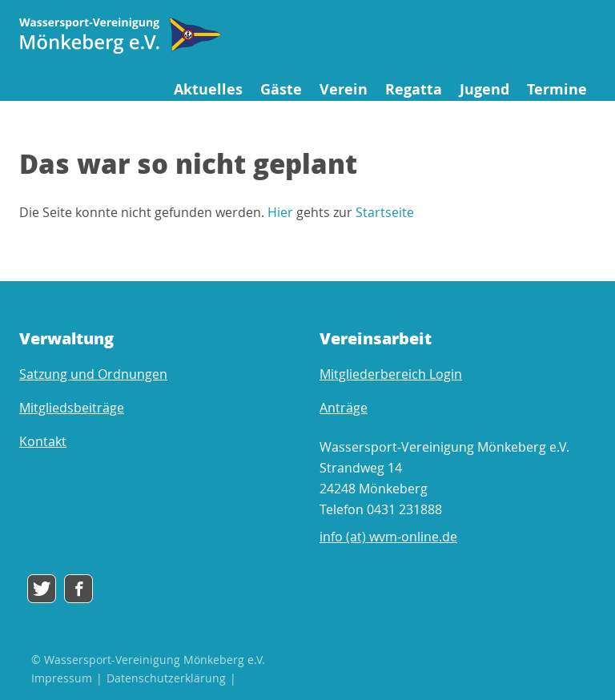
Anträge (344, 408)
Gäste (281, 89)
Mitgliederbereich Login (391, 374)
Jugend (484, 89)
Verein (344, 89)
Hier (280, 212)
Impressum (62, 678)
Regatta (414, 89)
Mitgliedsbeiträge (72, 408)
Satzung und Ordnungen (93, 374)
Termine (557, 89)
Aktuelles (208, 89)
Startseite (385, 212)
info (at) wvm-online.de (388, 537)
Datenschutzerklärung (166, 678)
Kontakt (43, 441)
